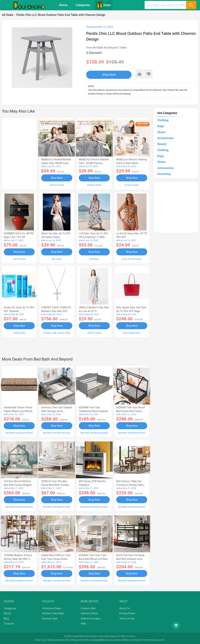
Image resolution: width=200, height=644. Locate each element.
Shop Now (109, 75)
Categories (83, 5)
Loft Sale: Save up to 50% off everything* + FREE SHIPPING (94, 237)
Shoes (162, 132)
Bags (161, 126)
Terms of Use (127, 619)
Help (83, 624)
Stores (63, 5)
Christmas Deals (52, 608)
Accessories (165, 138)
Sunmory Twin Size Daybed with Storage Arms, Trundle (57, 411)
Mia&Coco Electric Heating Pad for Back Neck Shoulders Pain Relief (132, 163)
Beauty (162, 144)
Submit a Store (89, 613)
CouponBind (98, 640)
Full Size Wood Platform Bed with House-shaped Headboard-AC (18, 485)
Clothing (163, 120)
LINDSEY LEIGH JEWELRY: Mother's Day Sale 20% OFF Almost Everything (56, 311)
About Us (124, 608)
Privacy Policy (127, 613)
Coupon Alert (88, 608)
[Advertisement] (19, 153)
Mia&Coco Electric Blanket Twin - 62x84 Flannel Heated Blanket (94, 163)
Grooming (164, 174)
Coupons (9, 624)
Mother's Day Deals (53, 613)
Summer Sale (50, 619)
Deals (104, 5)
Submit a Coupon (91, 619)
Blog (6, 619)
